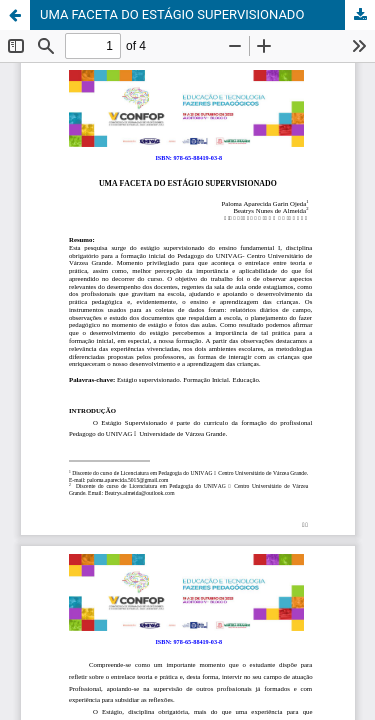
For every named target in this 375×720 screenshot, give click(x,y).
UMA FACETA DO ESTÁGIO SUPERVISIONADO (172, 14)
